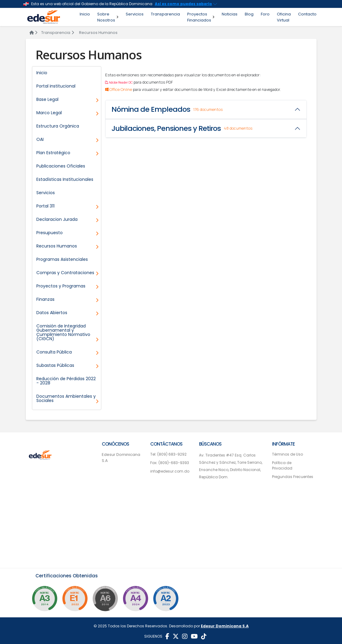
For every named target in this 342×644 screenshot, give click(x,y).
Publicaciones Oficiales (61, 166)
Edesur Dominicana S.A (121, 458)
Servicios (135, 14)
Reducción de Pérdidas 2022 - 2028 (66, 381)
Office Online (119, 89)
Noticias (230, 14)
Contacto (307, 14)
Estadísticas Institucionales (65, 179)
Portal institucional (56, 86)
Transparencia (165, 14)
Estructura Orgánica (58, 126)
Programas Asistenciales (62, 259)
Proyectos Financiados (201, 17)
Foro (265, 14)
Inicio (85, 14)
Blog (249, 14)
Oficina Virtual (284, 17)
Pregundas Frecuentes (293, 477)
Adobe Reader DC (119, 82)
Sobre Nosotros (108, 17)
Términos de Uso (287, 454)
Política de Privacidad (282, 465)
